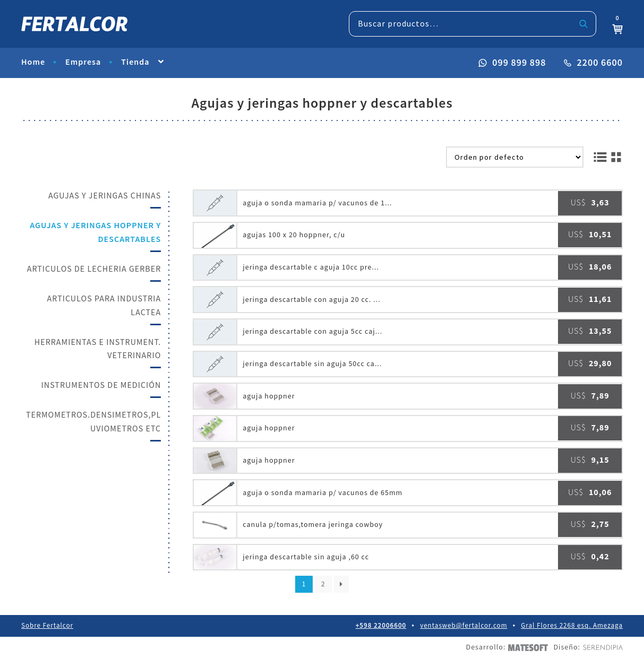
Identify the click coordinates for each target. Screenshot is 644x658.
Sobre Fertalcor (47, 626)
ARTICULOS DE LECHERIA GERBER (94, 269)
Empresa (83, 62)
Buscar (584, 24)
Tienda (135, 62)
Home (33, 62)
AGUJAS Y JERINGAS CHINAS (105, 196)
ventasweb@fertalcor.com (463, 626)
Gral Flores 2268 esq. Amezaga (572, 626)
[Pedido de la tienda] (515, 157)
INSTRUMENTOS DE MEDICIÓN (101, 386)
